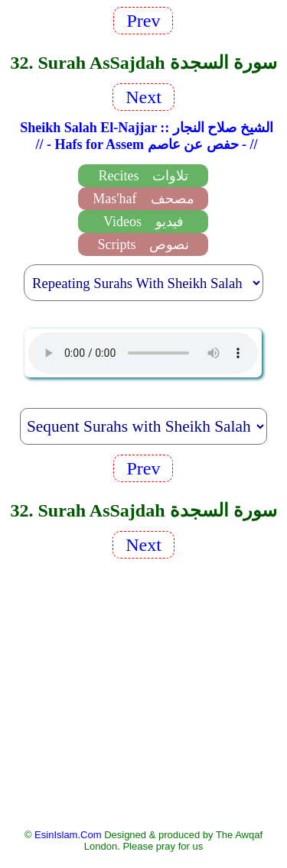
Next (143, 97)
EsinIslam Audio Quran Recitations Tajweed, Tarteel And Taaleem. (143, 353)
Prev (143, 21)
